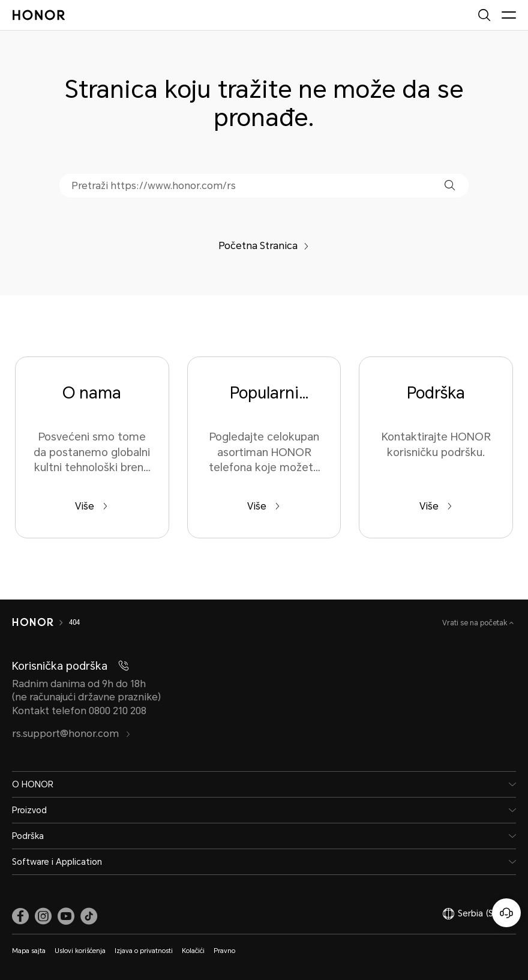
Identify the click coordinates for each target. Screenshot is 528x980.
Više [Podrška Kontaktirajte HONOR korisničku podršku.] (436, 506)
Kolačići (193, 951)
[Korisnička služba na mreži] (506, 913)
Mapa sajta (29, 951)
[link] (20, 916)
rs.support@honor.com (71, 734)
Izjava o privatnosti (144, 951)
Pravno (224, 951)
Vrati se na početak (476, 623)
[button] (450, 185)
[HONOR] (33, 622)
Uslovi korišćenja (80, 951)
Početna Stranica (264, 246)
